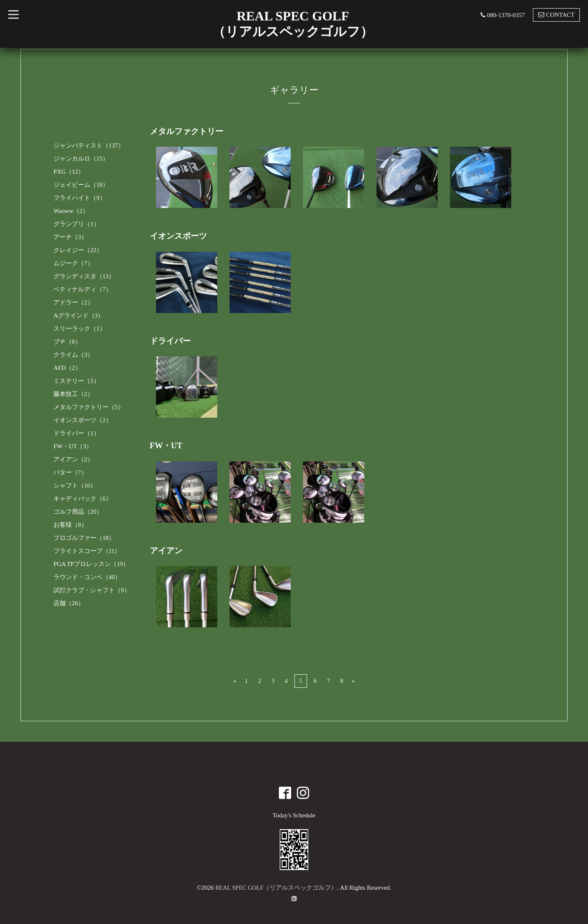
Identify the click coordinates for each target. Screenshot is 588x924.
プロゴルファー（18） (84, 538)
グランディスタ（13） (84, 276)
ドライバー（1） (77, 433)
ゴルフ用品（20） (78, 512)
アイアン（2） (73, 459)
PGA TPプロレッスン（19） (91, 564)
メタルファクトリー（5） (89, 407)
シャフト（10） (75, 485)
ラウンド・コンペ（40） (87, 577)
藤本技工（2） (73, 394)
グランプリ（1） (77, 224)
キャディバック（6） (83, 499)
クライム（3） (73, 355)
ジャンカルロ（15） (81, 159)
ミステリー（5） (77, 381)
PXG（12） (69, 172)
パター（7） (70, 472)
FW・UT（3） (73, 446)
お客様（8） (70, 525)
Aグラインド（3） (79, 315)
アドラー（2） (73, 302)
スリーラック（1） (80, 329)
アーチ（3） (70, 237)
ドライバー (170, 340)
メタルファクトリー (187, 131)
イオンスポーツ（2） (83, 420)
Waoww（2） (71, 211)
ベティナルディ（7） (83, 289)
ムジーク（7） (73, 263)
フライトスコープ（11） (87, 551)
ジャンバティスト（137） (89, 145)
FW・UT (166, 445)
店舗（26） (69, 603)
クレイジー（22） (78, 250)
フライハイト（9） (80, 198)
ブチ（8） (67, 342)
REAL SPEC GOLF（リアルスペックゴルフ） (276, 887)
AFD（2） (67, 368)
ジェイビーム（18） (81, 185)
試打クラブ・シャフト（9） (92, 590)
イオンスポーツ (178, 236)
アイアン (166, 550)
